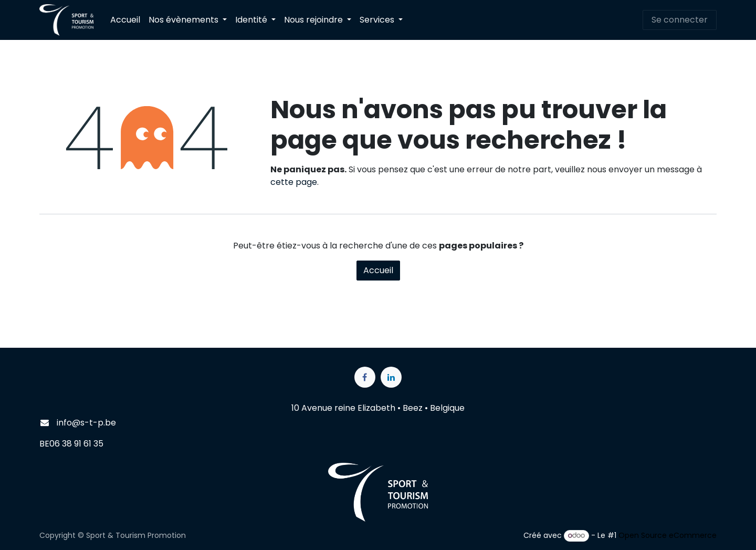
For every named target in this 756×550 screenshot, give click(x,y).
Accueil (378, 270)
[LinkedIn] (391, 377)
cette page (294, 182)
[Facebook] (365, 377)
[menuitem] (125, 20)
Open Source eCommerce (668, 535)
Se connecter (680, 20)
